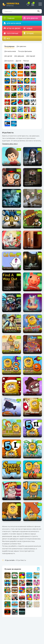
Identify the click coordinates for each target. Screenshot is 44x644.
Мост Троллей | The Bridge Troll (11, 309)
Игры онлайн (10, 560)
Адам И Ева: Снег (10, 393)
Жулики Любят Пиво (32, 205)
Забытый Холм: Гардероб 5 (30, 184)
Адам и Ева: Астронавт (8, 518)
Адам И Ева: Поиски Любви (32, 413)
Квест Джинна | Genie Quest (30, 351)
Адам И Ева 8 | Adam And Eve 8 (11, 372)
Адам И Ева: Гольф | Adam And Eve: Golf (32, 330)
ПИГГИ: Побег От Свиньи (31, 288)
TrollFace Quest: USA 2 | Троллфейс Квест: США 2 (11, 496)
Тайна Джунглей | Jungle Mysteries (10, 330)
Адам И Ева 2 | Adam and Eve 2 (11, 351)
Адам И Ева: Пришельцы (29, 372)
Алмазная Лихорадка (32, 226)
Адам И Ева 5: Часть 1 (12, 456)
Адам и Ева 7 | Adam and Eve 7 (32, 518)
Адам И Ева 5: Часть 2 (32, 434)
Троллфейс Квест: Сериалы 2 (10, 413)
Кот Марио (7, 268)
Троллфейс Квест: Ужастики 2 (31, 392)
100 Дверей (29, 247)
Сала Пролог (8, 205)
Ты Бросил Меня (10, 247)
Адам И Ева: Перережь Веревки (32, 455)
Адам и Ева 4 (29, 498)
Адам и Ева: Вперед (32, 477)
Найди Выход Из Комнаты (10, 288)
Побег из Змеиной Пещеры (31, 267)
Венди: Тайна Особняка (29, 163)
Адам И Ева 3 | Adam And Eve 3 (11, 434)
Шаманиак (7, 226)
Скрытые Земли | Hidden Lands (31, 309)
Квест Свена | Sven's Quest (11, 476)
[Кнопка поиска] (39, 11)
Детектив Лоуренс (10, 185)
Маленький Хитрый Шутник (11, 163)
